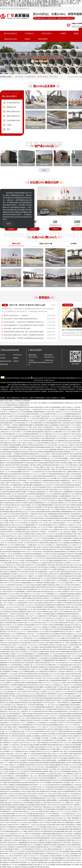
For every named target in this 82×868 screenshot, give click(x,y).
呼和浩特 (58, 385)
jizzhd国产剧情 (6, 476)
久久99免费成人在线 (20, 467)
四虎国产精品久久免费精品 (18, 720)
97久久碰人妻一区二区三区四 (34, 574)
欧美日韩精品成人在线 (25, 703)
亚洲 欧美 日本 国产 (44, 851)
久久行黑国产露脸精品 (60, 740)
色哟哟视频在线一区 (42, 494)
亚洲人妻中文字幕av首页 (33, 720)
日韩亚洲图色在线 (61, 840)
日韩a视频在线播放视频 (22, 785)
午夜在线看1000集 (48, 552)
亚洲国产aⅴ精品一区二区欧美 (51, 521)
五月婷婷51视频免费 (48, 607)
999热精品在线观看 (49, 583)
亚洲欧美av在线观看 (60, 634)
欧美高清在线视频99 (76, 734)
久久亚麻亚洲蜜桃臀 (40, 565)
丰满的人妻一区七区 (6, 660)
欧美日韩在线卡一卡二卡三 (65, 523)
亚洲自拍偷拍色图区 (37, 432)
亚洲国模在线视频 (29, 671)
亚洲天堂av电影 (29, 407)
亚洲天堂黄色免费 (22, 656)
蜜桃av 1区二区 (62, 636)
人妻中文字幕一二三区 (14, 518)
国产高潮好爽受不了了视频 (26, 514)
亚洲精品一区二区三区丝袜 (72, 427)
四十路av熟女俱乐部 (64, 425)
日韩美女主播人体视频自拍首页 (38, 572)
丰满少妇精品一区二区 (23, 605)
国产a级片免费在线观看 (39, 456)
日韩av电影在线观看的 (29, 587)
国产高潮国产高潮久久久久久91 (46, 418)
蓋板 (8, 129)
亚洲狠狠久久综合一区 (38, 822)
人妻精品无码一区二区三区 (8, 432)
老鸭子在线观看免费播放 (57, 625)
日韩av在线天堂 (12, 527)
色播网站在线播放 (38, 860)
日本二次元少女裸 (59, 476)
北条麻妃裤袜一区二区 (67, 494)
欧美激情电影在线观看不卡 (8, 669)
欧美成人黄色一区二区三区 (50, 416)
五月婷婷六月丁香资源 (21, 503)
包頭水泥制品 (54, 77)
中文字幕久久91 (25, 620)
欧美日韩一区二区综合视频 (70, 794)
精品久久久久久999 (35, 443)
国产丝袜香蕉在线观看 (14, 463)
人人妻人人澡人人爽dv (50, 523)
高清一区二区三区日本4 (7, 467)
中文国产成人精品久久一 (67, 407)
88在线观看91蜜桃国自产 (69, 791)
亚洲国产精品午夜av (13, 563)
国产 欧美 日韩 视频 (73, 454)
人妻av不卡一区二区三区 (49, 727)
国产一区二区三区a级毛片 (38, 421)
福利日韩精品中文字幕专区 (68, 518)
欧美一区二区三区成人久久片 (47, 618)
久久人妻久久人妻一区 (64, 767)
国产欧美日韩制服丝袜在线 (18, 501)
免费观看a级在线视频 (59, 656)
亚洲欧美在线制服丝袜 (55, 560)
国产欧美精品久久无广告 (23, 616)
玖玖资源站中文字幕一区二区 (59, 743)
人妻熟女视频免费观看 (51, 767)
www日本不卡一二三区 (29, 472)
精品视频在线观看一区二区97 (25, 707)
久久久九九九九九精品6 (62, 583)
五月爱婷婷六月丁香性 (68, 434)
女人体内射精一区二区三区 (44, 794)
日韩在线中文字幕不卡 (63, 727)
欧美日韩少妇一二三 (18, 483)
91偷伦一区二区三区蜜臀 (23, 432)
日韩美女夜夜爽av (37, 598)
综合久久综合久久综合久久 (34, 529)
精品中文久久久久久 (55, 434)
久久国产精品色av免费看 (51, 643)
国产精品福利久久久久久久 (19, 780)
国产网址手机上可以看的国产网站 (16, 532)
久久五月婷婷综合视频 (62, 567)
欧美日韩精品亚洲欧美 (75, 751)
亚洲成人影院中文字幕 (62, 825)
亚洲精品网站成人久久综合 (54, 694)
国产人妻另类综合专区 (22, 516)
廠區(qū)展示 (16, 244)
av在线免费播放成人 (24, 416)
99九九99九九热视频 (56, 649)
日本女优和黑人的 (75, 527)
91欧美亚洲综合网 (49, 429)
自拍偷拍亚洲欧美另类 (48, 465)
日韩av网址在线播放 (66, 463)
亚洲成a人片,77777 (71, 483)
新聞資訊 (16, 358)
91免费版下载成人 (54, 543)
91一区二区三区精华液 (14, 418)
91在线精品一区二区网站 (68, 498)
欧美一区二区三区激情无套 (49, 503)
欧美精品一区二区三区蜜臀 (70, 680)
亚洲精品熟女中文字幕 (62, 474)
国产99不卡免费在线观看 (20, 845)
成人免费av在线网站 (75, 578)
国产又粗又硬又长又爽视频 (12, 620)
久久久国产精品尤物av (16, 811)
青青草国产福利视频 (17, 685)
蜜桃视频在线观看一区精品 (23, 498)
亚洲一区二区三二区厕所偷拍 (25, 723)
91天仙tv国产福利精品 (49, 600)
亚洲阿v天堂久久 (63, 472)
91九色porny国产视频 (22, 614)
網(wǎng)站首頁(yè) (10, 33)
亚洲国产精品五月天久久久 (22, 512)
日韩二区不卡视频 (73, 778)
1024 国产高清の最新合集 (39, 498)
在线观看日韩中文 (43, 667)
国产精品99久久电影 (75, 720)
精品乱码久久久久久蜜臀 (46, 816)
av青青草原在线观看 (8, 492)
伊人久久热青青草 (59, 525)
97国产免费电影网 (60, 660)
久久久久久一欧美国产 (35, 614)
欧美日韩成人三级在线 (11, 802)
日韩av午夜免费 (53, 472)
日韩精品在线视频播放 (74, 478)
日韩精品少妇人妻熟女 (20, 840)
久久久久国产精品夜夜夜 (14, 665)
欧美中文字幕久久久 (52, 731)
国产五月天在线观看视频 (17, 592)
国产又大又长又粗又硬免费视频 (60, 851)
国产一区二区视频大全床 (9, 763)
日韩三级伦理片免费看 (39, 609)
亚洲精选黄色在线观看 (73, 594)
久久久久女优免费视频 (23, 800)
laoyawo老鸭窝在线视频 (21, 596)
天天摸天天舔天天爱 (72, 858)
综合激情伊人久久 (26, 496)
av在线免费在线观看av (10, 656)
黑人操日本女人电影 (19, 487)
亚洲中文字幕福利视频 (8, 578)
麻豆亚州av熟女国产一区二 (64, 461)
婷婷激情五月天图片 (54, 463)
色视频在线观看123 (59, 536)
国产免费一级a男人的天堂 (38, 547)
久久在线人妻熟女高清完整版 (62, 534)
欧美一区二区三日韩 (60, 532)
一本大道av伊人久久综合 (23, 600)
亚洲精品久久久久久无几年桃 (66, 503)
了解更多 (8, 224)
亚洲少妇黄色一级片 (63, 720)
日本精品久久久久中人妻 (16, 771)
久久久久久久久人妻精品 (40, 627)
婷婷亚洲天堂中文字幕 (71, 625)
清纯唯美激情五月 (62, 605)
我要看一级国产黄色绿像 (32, 483)
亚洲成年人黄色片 (32, 612)
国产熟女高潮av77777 (69, 769)
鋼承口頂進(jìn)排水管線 (14, 116)
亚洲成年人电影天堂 (15, 580)
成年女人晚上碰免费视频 (9, 421)
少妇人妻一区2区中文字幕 (33, 487)
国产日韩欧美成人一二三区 (57, 814)
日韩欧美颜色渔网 (30, 560)
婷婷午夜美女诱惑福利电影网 (71, 485)
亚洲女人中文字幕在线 (15, 423)
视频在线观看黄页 (12, 427)
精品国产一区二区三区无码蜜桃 (30, 734)
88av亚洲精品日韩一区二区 (12, 434)
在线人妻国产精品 (44, 649)
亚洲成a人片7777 (23, 427)
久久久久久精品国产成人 (28, 509)
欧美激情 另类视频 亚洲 (63, 796)
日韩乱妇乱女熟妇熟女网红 (14, 452)
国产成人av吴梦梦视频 (29, 494)
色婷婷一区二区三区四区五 (10, 458)
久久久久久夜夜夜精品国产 (19, 469)
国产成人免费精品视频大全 (35, 461)
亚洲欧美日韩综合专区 (34, 674)
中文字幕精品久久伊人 (16, 671)
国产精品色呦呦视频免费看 (60, 829)
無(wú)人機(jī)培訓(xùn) (14, 398)
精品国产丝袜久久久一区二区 (55, 827)
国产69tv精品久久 (11, 609)
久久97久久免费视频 (64, 416)
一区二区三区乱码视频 (14, 554)
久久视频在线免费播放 (64, 574)
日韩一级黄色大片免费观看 (62, 501)
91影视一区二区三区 (47, 534)
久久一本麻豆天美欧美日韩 (53, 492)
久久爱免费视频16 (53, 516)
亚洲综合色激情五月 (14, 643)
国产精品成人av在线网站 (48, 567)
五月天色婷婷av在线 (35, 489)
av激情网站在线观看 (8, 769)
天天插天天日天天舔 (38, 643)
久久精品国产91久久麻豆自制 (40, 549)
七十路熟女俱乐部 (73, 645)
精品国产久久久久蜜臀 (50, 569)
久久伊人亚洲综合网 (54, 494)
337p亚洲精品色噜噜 (6, 481)
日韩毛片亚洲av (40, 509)
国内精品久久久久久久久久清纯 (19, 834)
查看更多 (44, 170)
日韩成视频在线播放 (70, 414)
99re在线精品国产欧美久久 (8, 616)
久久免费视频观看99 (18, 407)
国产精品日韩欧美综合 (66, 547)
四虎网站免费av (38, 423)
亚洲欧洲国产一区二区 (6, 674)
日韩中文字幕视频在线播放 (36, 854)
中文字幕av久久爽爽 (52, 527)
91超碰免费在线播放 (38, 412)
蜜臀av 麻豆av (29, 556)
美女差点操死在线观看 (61, 452)
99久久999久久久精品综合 (68, 529)
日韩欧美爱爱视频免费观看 (45, 505)
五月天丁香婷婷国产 (37, 583)
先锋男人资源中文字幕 (50, 574)
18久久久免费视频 (20, 778)
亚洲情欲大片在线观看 (70, 540)
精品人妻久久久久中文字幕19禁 (15, 560)
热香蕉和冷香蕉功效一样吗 (65, 514)
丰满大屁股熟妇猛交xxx (41, 556)
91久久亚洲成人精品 (54, 556)
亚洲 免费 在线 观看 (71, 809)
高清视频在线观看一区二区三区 (47, 654)
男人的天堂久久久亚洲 (58, 483)
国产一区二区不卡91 (45, 483)
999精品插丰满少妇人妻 (46, 634)
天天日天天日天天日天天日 (33, 778)
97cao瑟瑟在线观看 (17, 436)
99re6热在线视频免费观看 (32, 829)
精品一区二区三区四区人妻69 (23, 822)
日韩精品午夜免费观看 (34, 503)
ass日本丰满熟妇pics (6, 612)
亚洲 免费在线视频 (10, 718)
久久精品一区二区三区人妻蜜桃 (39, 669)
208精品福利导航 (58, 698)
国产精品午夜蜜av (21, 676)
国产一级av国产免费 (68, 620)
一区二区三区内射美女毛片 (34, 481)
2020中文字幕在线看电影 (33, 441)
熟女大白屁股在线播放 (54, 749)
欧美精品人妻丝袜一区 (57, 862)
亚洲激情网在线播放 (64, 716)
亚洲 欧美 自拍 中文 (42, 472)
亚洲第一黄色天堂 (41, 694)
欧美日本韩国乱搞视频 (19, 429)
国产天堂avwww (7, 569)
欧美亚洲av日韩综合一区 (65, 558)
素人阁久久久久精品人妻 (44, 436)
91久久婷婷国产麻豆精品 (50, 558)
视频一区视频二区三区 (53, 469)
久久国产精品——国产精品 (10, 425)
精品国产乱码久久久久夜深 (14, 536)
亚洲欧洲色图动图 (74, 829)
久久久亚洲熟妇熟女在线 (61, 441)
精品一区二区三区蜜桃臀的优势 (16, 634)
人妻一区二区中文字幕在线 (34, 552)
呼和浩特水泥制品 (43, 77)
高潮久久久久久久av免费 (42, 454)
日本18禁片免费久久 (58, 563)
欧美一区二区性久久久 (10, 605)
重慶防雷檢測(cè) (40, 398)
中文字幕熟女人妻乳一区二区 (71, 783)
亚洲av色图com (53, 669)
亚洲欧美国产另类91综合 (70, 589)
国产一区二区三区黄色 (61, 778)
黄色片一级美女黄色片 (57, 707)
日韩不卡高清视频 (32, 780)
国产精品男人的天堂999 (64, 654)
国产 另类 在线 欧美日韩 (13, 734)
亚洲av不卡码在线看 (33, 807)
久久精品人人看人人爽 (51, 467)
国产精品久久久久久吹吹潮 (69, 438)
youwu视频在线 (25, 434)
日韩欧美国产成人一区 (23, 705)
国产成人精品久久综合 (71, 565)
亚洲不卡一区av (76, 738)
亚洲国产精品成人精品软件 (48, 652)
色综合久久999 (77, 465)
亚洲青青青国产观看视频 (50, 496)
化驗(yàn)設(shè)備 (10, 39)
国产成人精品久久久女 (35, 521)
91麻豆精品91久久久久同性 (8, 723)
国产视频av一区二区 (30, 505)
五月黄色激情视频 (54, 407)
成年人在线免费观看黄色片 (26, 725)
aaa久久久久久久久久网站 (23, 549)
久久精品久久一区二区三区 (18, 441)
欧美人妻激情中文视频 (53, 547)
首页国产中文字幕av (58, 687)
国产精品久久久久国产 (23, 585)
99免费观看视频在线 (66, 512)
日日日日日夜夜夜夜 (42, 458)
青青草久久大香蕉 (49, 860)
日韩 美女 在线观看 (72, 736)
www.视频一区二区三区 (65, 467)
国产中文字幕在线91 (32, 540)
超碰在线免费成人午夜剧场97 (29, 618)
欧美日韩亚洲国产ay (40, 518)
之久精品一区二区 (14, 523)
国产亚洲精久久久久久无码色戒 (20, 638)
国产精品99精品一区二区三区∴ (17, 449)
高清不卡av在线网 (46, 665)
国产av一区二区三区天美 (24, 607)
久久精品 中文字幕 (13, 416)
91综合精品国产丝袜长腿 (64, 554)
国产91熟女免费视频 (48, 778)
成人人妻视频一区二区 (6, 745)
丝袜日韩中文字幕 (21, 816)
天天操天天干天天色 (63, 723)
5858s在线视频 (4, 658)
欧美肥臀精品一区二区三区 (24, 689)
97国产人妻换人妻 (36, 600)
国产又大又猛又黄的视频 (40, 463)
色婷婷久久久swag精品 (74, 429)
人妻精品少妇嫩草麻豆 (40, 749)
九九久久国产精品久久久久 (34, 501)
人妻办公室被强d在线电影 (10, 716)
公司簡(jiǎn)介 (30, 33)
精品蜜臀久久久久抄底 (68, 580)
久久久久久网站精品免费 (19, 603)
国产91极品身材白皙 (44, 743)
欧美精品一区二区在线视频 (42, 414)
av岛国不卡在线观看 (65, 549)
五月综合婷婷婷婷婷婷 (35, 709)
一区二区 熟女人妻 (5, 765)
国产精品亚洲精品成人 (24, 421)
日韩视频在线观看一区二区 (32, 525)
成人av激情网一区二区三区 (36, 629)
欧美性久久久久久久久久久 (64, 412)
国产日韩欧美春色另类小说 (21, 847)
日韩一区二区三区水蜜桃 (12, 545)
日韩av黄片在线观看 (10, 707)
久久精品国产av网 (30, 592)
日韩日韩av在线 (42, 469)
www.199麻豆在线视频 (25, 598)
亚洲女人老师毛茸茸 (32, 532)
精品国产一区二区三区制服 (74, 656)
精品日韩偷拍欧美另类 (38, 754)
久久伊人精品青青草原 (45, 540)
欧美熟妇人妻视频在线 (19, 612)
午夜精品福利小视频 (50, 461)
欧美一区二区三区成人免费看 (35, 467)
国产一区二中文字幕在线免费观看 (58, 458)
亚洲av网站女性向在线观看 (23, 736)
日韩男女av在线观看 (12, 547)
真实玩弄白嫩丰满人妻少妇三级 (15, 505)
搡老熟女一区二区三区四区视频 (37, 827)
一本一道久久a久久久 (50, 705)
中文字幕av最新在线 (61, 429)
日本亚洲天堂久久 (25, 523)
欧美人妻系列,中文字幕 (9, 465)
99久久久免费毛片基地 (17, 740)
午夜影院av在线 (9, 629)
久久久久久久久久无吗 (32, 774)
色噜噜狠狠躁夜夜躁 (48, 481)
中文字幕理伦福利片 (52, 616)
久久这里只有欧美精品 (50, 578)
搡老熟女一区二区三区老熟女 (68, 516)
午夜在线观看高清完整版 (27, 454)
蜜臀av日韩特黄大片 (74, 472)
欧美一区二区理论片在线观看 (59, 592)
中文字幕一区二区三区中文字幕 (34, 767)
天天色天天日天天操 (42, 765)
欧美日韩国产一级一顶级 (27, 862)
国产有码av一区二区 (8, 854)
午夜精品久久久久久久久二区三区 (21, 438)
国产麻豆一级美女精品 (63, 423)
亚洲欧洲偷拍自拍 (27, 838)
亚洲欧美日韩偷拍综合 (48, 585)
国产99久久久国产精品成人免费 (23, 745)
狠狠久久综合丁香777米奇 (54, 620)
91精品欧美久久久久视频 (51, 432)
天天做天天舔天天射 (73, 443)
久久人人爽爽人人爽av (64, 683)
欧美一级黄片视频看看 (23, 447)
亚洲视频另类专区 (51, 605)
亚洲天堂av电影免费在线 (17, 767)
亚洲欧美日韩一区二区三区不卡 (33, 538)
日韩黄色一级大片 (56, 769)
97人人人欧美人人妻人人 (73, 598)
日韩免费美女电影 (8, 503)
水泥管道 (57, 382)
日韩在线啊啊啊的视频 (36, 798)
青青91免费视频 (37, 607)
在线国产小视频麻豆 (73, 636)
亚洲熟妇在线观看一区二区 (52, 438)
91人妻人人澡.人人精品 (18, 711)
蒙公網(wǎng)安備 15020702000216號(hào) (45, 378)
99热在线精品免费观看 (53, 518)
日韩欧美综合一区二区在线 (73, 671)
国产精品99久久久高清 (40, 802)
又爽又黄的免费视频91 (15, 445)
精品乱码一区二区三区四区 (41, 632)
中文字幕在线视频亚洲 (49, 423)
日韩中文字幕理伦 (52, 609)
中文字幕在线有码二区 (46, 640)
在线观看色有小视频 (6, 529)
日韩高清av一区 (32, 469)
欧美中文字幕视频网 (30, 820)
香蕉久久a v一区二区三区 (38, 620)
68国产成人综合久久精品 (43, 789)
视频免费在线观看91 (60, 552)
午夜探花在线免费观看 (45, 647)
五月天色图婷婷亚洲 (66, 612)
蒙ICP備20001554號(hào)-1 (13, 378)
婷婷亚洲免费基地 (24, 696)
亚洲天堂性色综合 (26, 643)
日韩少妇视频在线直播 (14, 783)
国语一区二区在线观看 (58, 409)
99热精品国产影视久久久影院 (60, 745)
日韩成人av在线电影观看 (38, 512)
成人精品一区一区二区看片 (29, 418)
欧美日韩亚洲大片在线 (38, 438)
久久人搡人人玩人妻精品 (31, 647)
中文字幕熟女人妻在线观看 (62, 607)
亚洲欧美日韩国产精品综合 (44, 587)
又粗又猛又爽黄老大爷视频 (54, 689)
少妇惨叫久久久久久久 (30, 594)
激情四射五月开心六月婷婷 (52, 447)
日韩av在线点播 (10, 489)
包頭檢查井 (49, 382)
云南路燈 (62, 398)
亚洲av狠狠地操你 (16, 756)
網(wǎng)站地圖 (26, 378)
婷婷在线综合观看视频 (36, 696)
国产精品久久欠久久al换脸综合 (51, 529)
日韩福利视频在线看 (24, 547)
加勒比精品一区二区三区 (14, 691)
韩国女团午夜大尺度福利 (33, 660)
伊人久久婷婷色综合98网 (44, 563)
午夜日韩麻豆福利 (76, 683)
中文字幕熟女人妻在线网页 (19, 461)
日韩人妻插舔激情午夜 (56, 632)
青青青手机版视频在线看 (64, 629)
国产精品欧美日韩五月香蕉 (18, 474)
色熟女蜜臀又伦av (46, 443)
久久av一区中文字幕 (74, 436)
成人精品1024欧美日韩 (62, 734)
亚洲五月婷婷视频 (65, 627)
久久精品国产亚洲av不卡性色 (30, 678)
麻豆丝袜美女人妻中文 (8, 676)
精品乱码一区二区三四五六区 (30, 756)
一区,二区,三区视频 (10, 731)
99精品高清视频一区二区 (38, 580)
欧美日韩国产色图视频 (62, 418)
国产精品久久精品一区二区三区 (26, 623)
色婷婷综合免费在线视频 (37, 447)
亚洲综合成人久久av (51, 629)
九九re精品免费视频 (63, 800)
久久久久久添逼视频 (71, 660)
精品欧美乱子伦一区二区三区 (52, 663)
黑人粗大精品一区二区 (21, 543)
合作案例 (63, 33)
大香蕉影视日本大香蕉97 (9, 478)
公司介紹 (3, 355)
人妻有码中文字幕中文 (34, 831)
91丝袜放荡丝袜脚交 (11, 623)
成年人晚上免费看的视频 (71, 687)
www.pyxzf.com (39, 380)
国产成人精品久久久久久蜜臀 (61, 774)
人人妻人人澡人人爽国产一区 (22, 754)
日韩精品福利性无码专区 (19, 552)
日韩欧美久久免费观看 (73, 834)
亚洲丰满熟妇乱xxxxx (6, 443)
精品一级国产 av (7, 483)
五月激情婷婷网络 (38, 425)
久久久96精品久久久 (71, 525)
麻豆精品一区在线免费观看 (59, 760)
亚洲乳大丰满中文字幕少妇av (30, 691)
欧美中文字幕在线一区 (44, 769)
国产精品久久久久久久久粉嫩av (56, 638)
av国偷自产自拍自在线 (7, 680)
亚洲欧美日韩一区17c (63, 449)
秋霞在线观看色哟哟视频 (15, 456)
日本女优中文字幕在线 (22, 796)
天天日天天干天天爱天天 (42, 625)
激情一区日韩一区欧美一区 (37, 427)
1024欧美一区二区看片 (56, 589)
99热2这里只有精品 (47, 711)
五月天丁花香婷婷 (62, 478)
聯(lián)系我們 (43, 39)
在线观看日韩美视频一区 (21, 492)
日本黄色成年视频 (29, 625)
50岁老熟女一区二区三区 (38, 527)
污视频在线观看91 (64, 616)
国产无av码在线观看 (73, 600)
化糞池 (9, 125)
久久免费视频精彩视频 (19, 529)
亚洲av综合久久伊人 (37, 523)
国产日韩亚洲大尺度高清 (47, 645)
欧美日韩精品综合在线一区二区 (68, 421)
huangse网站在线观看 (27, 783)
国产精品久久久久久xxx (57, 414)
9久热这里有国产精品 (71, 409)
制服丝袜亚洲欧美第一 (72, 536)
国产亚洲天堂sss (65, 469)
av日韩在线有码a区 (6, 407)
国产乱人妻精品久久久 (73, 532)
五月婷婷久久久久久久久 (34, 449)
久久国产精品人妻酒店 (35, 465)
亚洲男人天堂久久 (15, 652)
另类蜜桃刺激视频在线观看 (42, 707)
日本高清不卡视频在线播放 (61, 678)
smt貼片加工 (25, 398)
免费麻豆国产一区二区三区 (8, 800)
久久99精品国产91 (7, 840)
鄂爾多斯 (53, 385)
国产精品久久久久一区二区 (16, 818)
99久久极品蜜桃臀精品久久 (66, 785)
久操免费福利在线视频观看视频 (45, 452)
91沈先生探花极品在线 (64, 576)
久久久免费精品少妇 (53, 627)
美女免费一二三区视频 (12, 454)
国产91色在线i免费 (5, 552)
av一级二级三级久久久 (12, 632)
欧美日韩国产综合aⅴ (38, 716)
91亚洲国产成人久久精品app (15, 409)
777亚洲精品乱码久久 (67, 447)
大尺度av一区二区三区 (18, 645)
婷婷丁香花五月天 (40, 514)
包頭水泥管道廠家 (12, 382)
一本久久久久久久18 (11, 607)
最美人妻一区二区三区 (65, 456)
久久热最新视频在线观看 (18, 809)
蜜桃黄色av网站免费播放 (69, 649)
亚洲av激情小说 (76, 549)
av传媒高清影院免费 (69, 698)
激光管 (48, 398)
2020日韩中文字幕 (63, 609)
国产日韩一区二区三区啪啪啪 (26, 747)
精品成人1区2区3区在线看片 (48, 636)
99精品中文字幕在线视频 (64, 603)
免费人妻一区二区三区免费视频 (53, 847)
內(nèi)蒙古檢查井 (30, 77)
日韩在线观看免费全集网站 (49, 718)
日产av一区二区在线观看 (59, 736)
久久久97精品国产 (36, 416)
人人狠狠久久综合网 (74, 458)
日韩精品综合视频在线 (23, 527)
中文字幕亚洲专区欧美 (15, 663)
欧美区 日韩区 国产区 (10, 842)
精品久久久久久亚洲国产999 (37, 576)
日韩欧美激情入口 (5, 685)
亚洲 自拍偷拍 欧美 (28, 414)
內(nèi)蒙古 (44, 385)
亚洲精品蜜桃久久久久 (31, 654)
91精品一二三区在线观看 (33, 738)
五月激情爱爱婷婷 (60, 614)
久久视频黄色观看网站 (64, 496)
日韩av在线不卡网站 (70, 827)
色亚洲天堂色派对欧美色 (64, 487)
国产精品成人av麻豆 (64, 507)
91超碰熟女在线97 (63, 578)
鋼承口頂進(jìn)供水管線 (14, 112)
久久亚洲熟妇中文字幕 (19, 660)
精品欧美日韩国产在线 (59, 647)
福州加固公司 (55, 398)
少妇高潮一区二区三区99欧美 (28, 563)
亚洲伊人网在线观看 (22, 465)
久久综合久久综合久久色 (14, 838)
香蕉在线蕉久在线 (32, 676)
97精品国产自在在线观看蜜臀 (27, 458)
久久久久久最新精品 (52, 456)
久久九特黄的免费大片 (10, 585)
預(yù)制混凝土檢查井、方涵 (14, 120)
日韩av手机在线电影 (74, 441)
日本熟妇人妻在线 (65, 674)
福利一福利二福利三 (62, 751)
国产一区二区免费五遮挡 (38, 616)
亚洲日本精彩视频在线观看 (50, 776)
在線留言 (27, 39)
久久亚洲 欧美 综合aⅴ (22, 489)
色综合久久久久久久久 (44, 409)
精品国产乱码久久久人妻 (49, 487)
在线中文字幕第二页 (9, 729)
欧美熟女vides (7, 525)
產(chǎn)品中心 (47, 33)
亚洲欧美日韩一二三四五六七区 (54, 427)
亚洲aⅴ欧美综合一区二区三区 (43, 445)
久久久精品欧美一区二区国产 (8, 747)
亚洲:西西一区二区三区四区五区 (30, 652)
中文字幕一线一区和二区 (31, 743)
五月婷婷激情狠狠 (68, 694)
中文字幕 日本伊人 (50, 412)
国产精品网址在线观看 (18, 805)
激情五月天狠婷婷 (62, 820)
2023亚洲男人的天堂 (69, 729)
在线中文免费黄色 (71, 505)
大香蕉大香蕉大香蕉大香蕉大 (55, 565)
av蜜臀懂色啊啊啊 (75, 703)
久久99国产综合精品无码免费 (58, 454)
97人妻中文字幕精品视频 (64, 538)
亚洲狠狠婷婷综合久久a (40, 485)
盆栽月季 (32, 398)
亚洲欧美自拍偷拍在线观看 (45, 476)
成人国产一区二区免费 (52, 509)
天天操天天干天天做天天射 (10, 514)
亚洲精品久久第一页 (64, 527)
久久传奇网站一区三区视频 (49, 720)
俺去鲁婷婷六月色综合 (29, 436)
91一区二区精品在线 (40, 723)
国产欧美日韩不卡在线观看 (71, 805)
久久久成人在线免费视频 (49, 449)
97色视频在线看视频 (55, 680)
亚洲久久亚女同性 (51, 554)
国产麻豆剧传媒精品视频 (40, 838)
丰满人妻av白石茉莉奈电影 (47, 825)
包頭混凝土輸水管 (76, 382)
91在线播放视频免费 (31, 683)
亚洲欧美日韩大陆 (35, 718)
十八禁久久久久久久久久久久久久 (25, 694)
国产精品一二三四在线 (31, 409)
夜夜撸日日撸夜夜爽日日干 (63, 481)
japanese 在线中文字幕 (29, 794)
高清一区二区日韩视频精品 (73, 667)
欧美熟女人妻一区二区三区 (14, 414)
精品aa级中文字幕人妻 (29, 452)
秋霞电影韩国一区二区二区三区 (66, 569)
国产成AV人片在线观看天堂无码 (20, 567)
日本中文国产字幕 (46, 489)
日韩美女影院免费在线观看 (38, 800)
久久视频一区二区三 (61, 696)
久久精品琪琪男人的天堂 (46, 658)
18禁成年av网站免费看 (31, 667)
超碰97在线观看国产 (70, 758)
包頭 (49, 385)
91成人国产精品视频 (75, 745)
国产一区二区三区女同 (21, 640)
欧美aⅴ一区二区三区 (49, 696)
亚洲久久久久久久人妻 (62, 691)
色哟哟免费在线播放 (47, 441)
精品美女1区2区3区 (29, 685)
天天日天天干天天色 (74, 592)
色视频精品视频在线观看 (25, 425)
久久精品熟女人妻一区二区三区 (31, 665)
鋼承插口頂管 (11, 107)
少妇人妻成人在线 (10, 516)
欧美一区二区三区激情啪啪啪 (23, 412)
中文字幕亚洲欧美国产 (31, 658)
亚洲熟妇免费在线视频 (49, 834)
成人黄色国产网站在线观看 (8, 600)
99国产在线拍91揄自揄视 (35, 596)
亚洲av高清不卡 (53, 549)
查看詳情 (11, 229)
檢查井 (22, 382)
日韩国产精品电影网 (64, 731)
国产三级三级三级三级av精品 (34, 429)
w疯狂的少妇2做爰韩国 (51, 425)
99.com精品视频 (64, 543)
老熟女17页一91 (63, 432)
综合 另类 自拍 (67, 632)
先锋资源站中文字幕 (65, 509)
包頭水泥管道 (19, 77)
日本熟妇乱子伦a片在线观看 (33, 507)
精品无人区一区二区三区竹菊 (64, 465)
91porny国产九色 (35, 567)
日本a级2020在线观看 (11, 725)
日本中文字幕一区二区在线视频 (44, 536)
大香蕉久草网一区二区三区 (12, 509)
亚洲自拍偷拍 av (62, 845)
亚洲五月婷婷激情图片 (49, 538)
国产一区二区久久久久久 (32, 645)
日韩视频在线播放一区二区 (12, 814)
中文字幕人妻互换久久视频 (50, 507)
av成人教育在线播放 (75, 609)
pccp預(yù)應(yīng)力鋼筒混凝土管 (14, 103)
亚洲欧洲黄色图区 (23, 798)
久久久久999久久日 (19, 738)
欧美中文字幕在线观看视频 (61, 640)
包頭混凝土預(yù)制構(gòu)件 (20, 385)
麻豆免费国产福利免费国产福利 (42, 745)
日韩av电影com (10, 549)
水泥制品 (32, 382)
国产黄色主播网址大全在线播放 (42, 687)
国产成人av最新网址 (58, 587)
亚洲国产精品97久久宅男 (41, 407)
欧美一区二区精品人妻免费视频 (68, 643)
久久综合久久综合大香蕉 (34, 603)
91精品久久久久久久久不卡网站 (38, 516)
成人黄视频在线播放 (51, 514)
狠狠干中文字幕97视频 (49, 474)
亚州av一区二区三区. (39, 545)
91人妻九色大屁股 (25, 791)
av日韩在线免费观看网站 (64, 596)
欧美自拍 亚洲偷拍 (36, 585)
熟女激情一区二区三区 (59, 489)
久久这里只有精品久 (52, 421)
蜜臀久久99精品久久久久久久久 (15, 654)
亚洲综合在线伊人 (52, 576)
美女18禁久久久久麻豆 (30, 476)
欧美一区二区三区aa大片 (14, 587)
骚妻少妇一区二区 (27, 423)
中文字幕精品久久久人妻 (19, 569)
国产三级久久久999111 (71, 587)
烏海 (77, 385)
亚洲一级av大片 (27, 456)
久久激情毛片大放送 (73, 445)
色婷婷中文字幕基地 (28, 445)
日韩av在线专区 (33, 842)
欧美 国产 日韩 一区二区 (59, 443)
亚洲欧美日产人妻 (61, 834)
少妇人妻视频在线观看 (15, 485)
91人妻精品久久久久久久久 (47, 691)
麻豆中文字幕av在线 (27, 463)
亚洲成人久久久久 (67, 560)
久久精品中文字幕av (57, 758)
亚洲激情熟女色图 (36, 478)
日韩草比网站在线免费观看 (18, 649)
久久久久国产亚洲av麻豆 (13, 496)
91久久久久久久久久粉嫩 (48, 751)
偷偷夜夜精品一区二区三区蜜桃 (40, 434)
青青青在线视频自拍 (35, 760)
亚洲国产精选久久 (58, 540)
